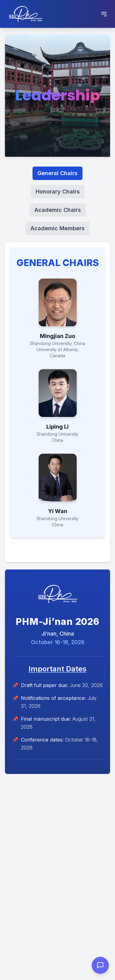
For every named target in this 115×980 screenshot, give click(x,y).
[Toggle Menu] (104, 14)
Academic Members (57, 228)
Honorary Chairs (58, 191)
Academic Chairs (58, 210)
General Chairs (57, 173)
